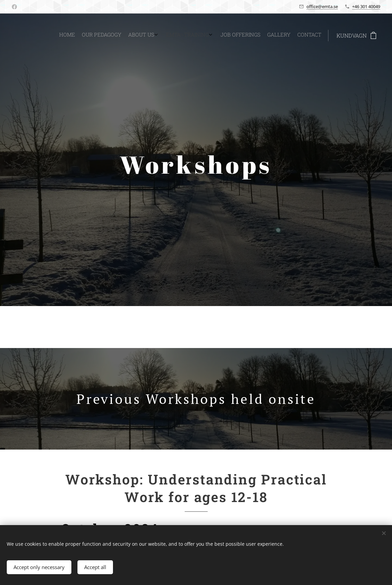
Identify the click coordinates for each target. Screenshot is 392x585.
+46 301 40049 (366, 6)
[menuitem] (271, 36)
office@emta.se (322, 6)
